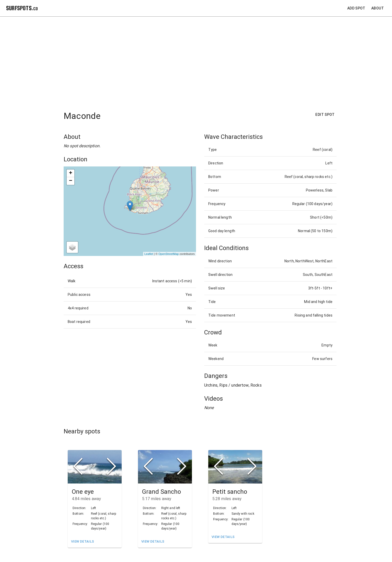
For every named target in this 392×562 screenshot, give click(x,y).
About (378, 8)
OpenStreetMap (169, 254)
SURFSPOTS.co (22, 8)
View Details (83, 542)
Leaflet (149, 254)
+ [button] (71, 173)
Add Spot (356, 8)
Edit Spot (325, 115)
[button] (95, 467)
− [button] (71, 181)
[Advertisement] (200, 61)
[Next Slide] (111, 467)
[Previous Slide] (78, 467)
